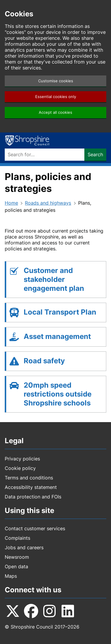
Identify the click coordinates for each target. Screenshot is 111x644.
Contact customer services (35, 528)
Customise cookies (56, 81)
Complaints (17, 538)
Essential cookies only (56, 97)
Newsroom (17, 557)
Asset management (57, 336)
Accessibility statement (31, 487)
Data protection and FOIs (33, 497)
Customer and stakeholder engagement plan (54, 279)
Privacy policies (22, 459)
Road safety (44, 361)
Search (95, 154)
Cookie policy (20, 468)
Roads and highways (48, 203)
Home (11, 203)
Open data (16, 566)
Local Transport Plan (60, 312)
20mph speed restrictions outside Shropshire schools (58, 394)
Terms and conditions (29, 478)
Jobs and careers (24, 547)
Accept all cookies (55, 112)
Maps (11, 576)
